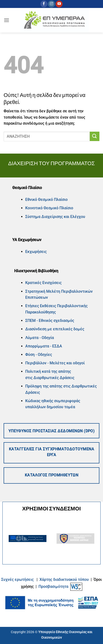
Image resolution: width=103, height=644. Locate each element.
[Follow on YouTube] (59, 4)
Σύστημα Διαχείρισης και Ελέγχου (55, 217)
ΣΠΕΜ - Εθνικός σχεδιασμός (50, 321)
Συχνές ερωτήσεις (17, 580)
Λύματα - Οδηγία (40, 338)
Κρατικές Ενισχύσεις (43, 283)
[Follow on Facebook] (44, 4)
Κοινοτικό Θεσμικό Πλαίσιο (49, 208)
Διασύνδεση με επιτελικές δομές (55, 329)
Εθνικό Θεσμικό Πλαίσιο (46, 200)
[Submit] (95, 136)
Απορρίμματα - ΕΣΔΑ (44, 346)
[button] (6, 20)
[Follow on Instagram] (51, 4)
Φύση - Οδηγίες (39, 355)
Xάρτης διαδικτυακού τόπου (65, 580)
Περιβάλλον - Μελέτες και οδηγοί (55, 363)
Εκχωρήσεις (36, 252)
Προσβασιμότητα (53, 586)
